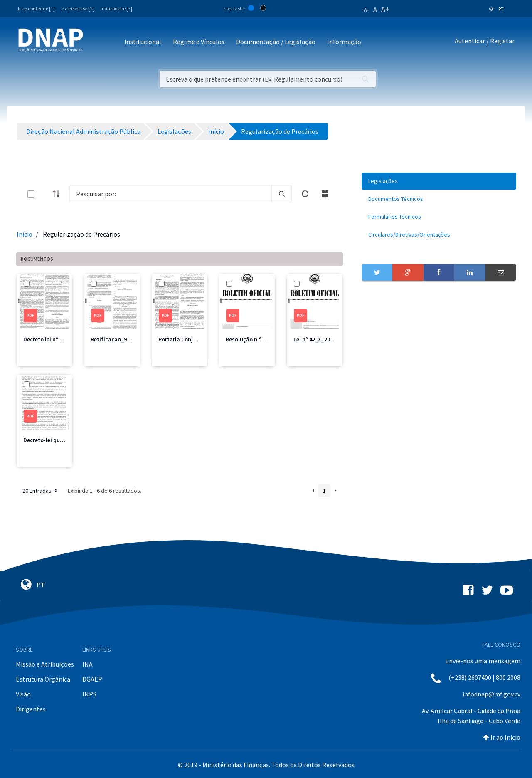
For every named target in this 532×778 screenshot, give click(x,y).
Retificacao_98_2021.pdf (123, 339)
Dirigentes (31, 709)
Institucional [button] (143, 42)
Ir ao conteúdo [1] (36, 9)
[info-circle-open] (305, 194)
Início (25, 234)
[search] (282, 194)
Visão (23, 694)
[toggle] (44, 194)
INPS (89, 694)
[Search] (171, 194)
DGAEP (92, 679)
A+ (385, 9)
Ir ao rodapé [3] (116, 9)
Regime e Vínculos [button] (199, 42)
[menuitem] (439, 181)
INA (87, 664)
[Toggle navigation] (95, 42)
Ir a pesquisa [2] (78, 9)
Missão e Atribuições (45, 664)
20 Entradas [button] (41, 491)
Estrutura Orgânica (43, 679)
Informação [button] (344, 42)
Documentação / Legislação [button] (276, 42)
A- (366, 10)
